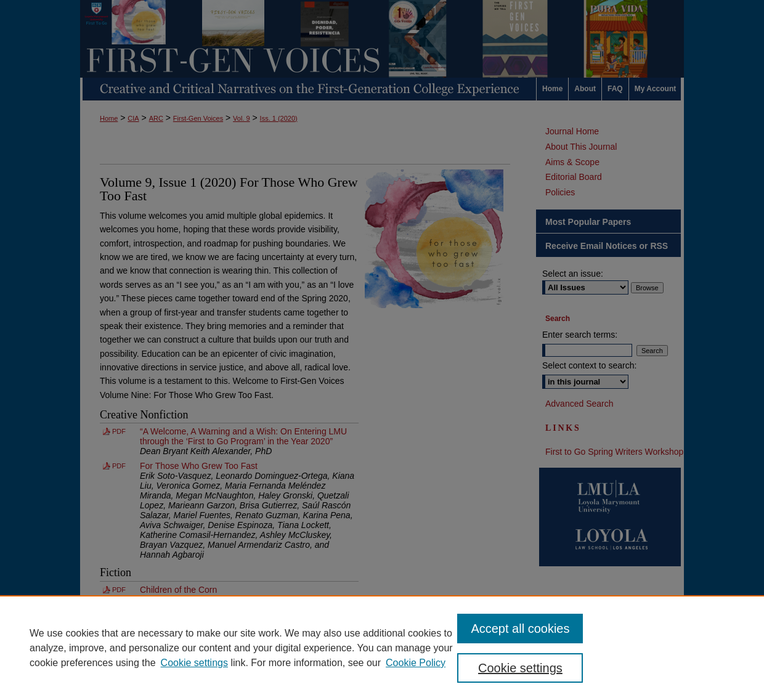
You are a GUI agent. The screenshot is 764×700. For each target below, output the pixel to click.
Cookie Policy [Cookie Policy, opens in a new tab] (416, 663)
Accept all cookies (520, 629)
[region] (382, 648)
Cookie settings (194, 663)
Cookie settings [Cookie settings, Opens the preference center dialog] (520, 668)
